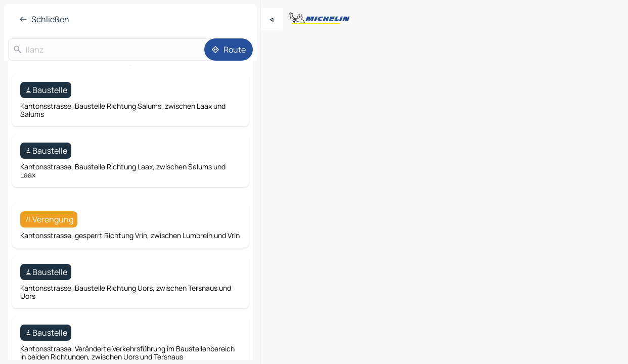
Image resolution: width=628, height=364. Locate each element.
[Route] (229, 50)
